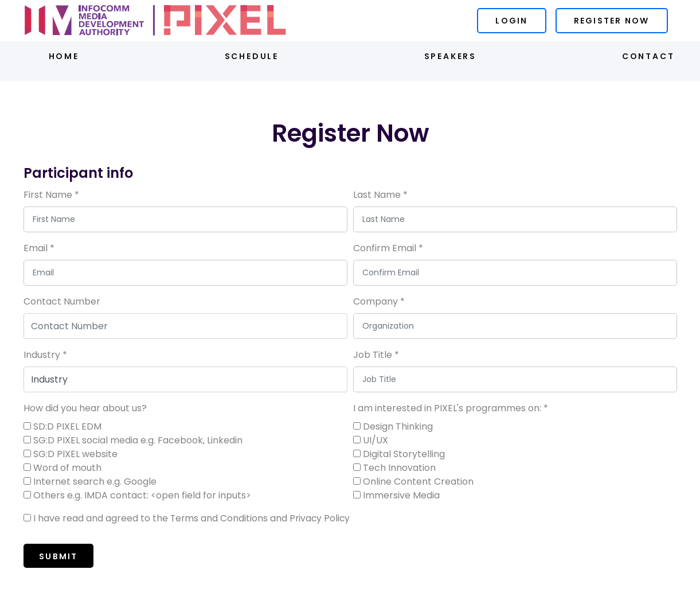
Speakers (451, 56)
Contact (651, 56)
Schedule (251, 56)
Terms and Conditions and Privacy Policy (261, 517)
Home (62, 56)
